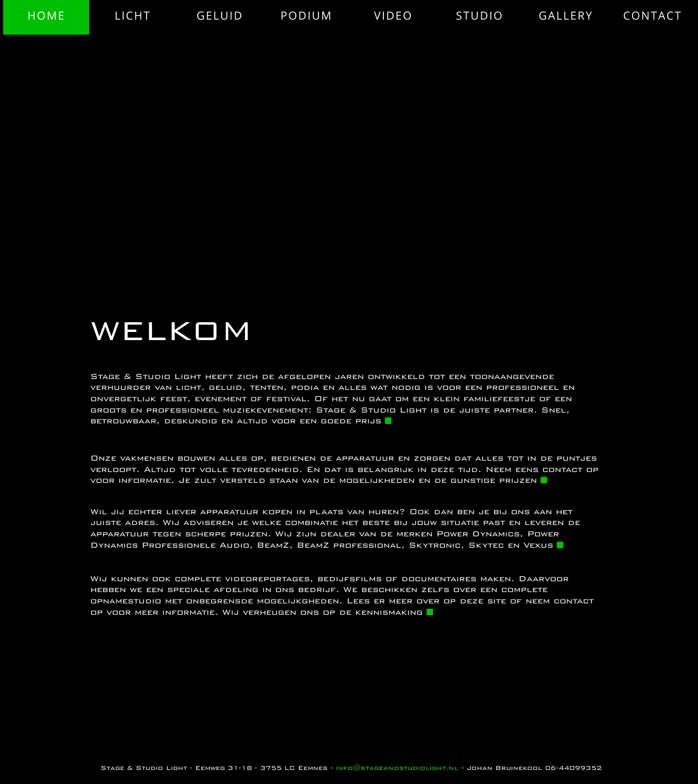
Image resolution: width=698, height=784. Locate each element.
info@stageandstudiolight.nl (397, 768)
